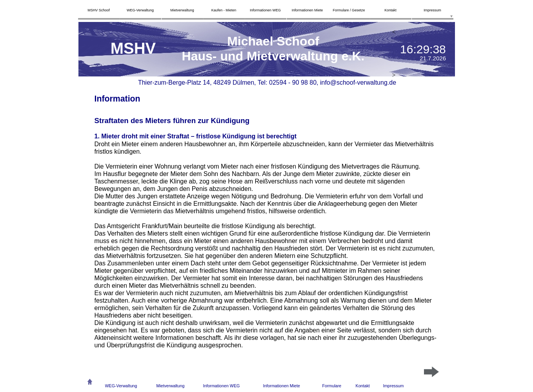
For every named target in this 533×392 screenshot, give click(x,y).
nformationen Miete (282, 386)
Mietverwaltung (171, 386)
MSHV (133, 48)
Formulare (332, 386)
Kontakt (363, 386)
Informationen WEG (222, 386)
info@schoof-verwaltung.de (358, 83)
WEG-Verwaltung (121, 386)
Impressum (394, 386)
